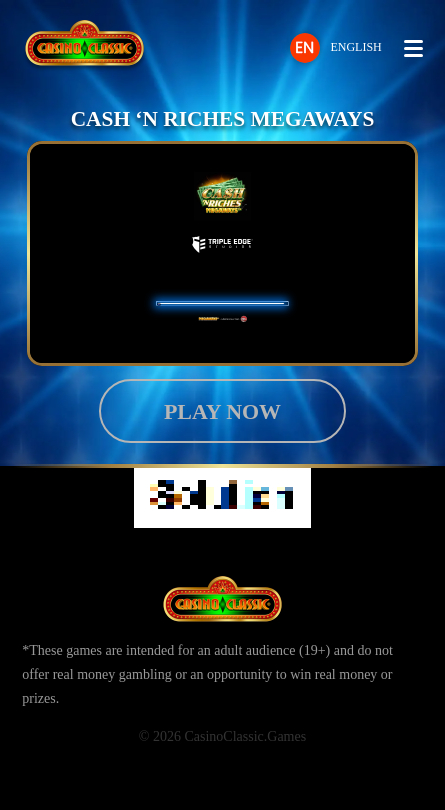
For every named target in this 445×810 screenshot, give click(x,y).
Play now (222, 411)
